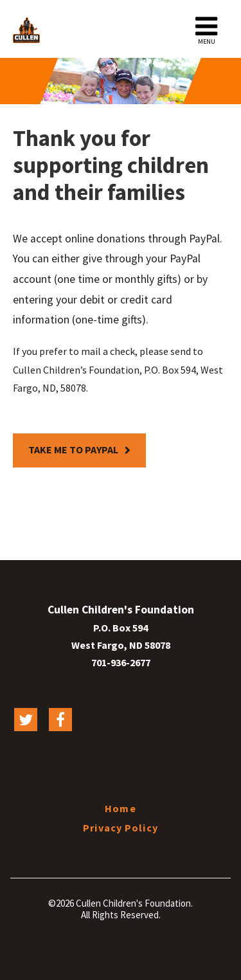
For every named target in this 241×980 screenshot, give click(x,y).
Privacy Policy (121, 828)
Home (120, 808)
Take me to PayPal (73, 449)
